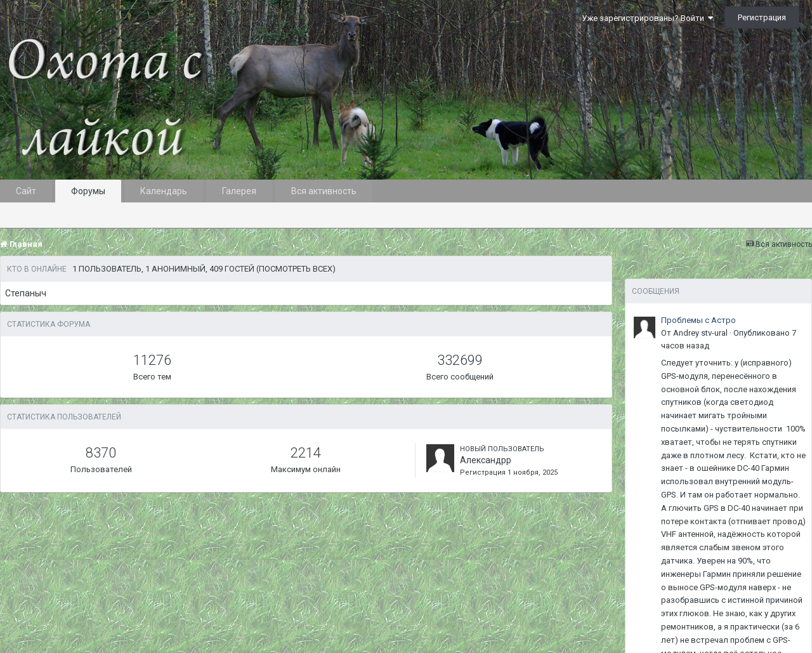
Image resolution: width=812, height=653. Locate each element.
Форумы (88, 191)
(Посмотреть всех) (296, 269)
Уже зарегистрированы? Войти (647, 18)
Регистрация (762, 17)
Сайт (26, 191)
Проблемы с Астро (698, 320)
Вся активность (324, 191)
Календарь (164, 191)
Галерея (239, 191)
